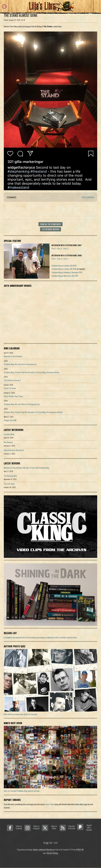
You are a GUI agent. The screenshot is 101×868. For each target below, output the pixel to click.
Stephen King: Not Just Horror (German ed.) (20, 364)
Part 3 (66, 249)
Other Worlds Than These (13, 396)
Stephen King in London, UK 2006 (64, 266)
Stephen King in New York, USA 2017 (65, 276)
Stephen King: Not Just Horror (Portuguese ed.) (22, 404)
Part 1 (54, 249)
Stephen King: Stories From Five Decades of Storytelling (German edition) (31, 372)
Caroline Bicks (9, 434)
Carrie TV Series (10, 388)
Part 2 (60, 249)
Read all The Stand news (51, 224)
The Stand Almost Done (21, 15)
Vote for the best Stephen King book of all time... (22, 791)
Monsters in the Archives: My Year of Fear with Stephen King (26, 468)
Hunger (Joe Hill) (10, 420)
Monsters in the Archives (13, 356)
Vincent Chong (52, 853)
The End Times (9, 484)
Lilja (47, 843)
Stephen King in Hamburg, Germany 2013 (67, 272)
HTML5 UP (80, 850)
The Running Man (10, 476)
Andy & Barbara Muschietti (14, 450)
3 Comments (11, 197)
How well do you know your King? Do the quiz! (21, 714)
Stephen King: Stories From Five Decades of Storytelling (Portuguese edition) (33, 412)
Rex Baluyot (8, 442)
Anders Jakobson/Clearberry (44, 850)
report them (50, 804)
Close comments (88, 197)
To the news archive (51, 229)
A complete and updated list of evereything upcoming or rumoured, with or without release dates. (41, 637)
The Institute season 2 (12, 380)
